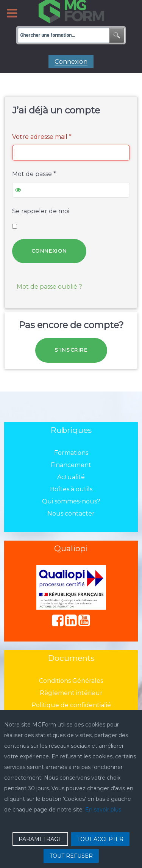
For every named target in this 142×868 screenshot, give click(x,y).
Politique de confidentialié (71, 705)
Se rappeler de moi (41, 211)
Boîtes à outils (71, 489)
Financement (71, 465)
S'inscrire (71, 350)
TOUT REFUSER (71, 856)
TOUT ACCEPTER (100, 839)
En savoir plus (103, 810)
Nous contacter (71, 513)
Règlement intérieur (71, 693)
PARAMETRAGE (40, 839)
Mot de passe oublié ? (49, 287)
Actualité (71, 477)
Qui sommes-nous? (71, 501)
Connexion (49, 251)
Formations (71, 453)
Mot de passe (34, 174)
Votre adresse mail (42, 137)
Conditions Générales (71, 681)
